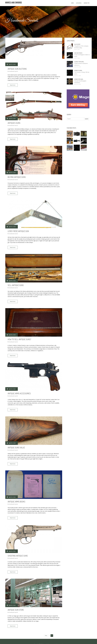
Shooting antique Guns (18, 551)
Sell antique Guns (16, 283)
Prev (46, 630)
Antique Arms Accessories (19, 390)
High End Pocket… (79, 53)
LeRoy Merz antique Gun (18, 230)
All (55, 639)
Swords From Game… (79, 62)
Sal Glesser (77, 44)
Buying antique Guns (17, 176)
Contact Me (87, 3)
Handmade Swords (13, 71)
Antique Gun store (16, 605)
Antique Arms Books (16, 497)
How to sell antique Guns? (19, 337)
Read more (13, 85)
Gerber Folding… (78, 70)
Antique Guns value (16, 444)
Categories (79, 3)
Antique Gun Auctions (17, 69)
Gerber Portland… (79, 79)
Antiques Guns (14, 122)
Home (72, 3)
